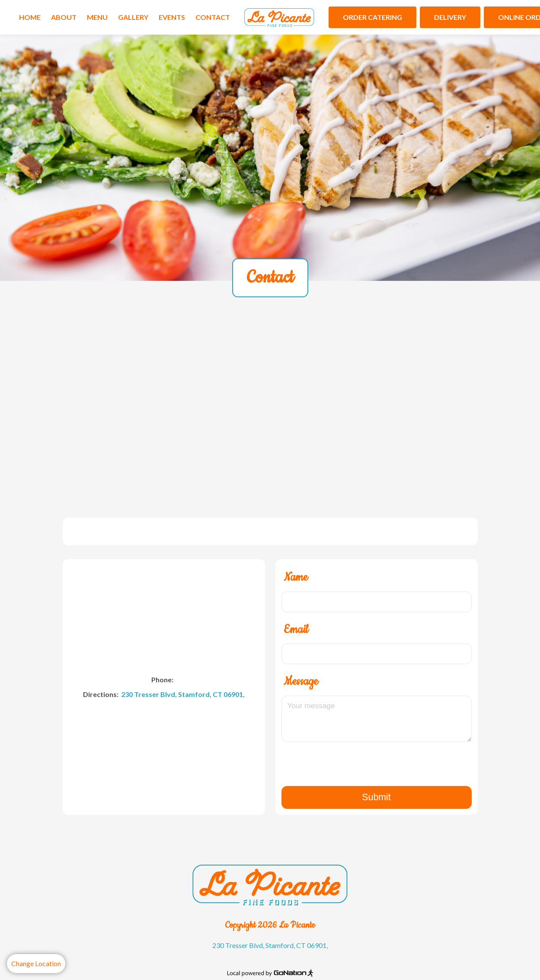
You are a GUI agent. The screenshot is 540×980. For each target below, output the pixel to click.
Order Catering (372, 17)
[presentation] (377, 769)
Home (30, 17)
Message (301, 682)
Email (296, 630)
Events (172, 17)
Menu (97, 17)
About (64, 17)
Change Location (36, 963)
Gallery (133, 17)
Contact (213, 17)
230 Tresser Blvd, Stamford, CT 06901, (182, 694)
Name (296, 577)
